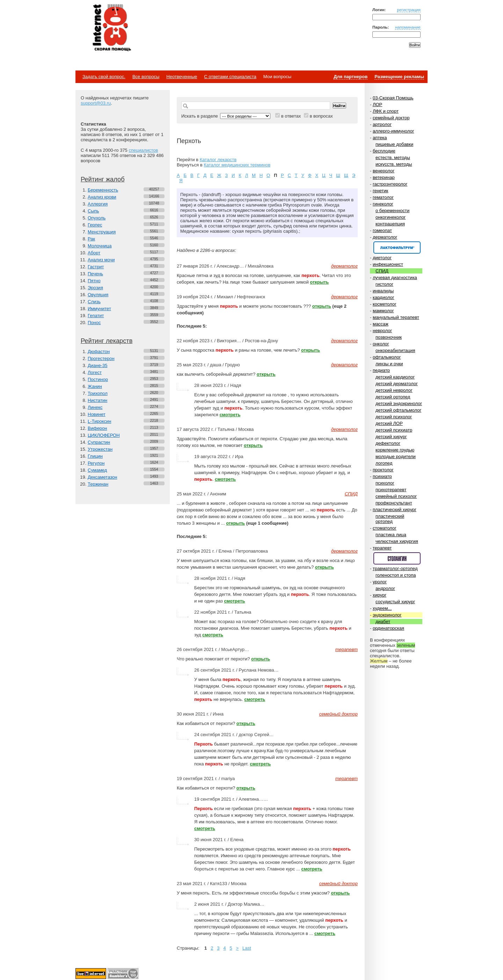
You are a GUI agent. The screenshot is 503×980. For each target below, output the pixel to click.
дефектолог (388, 443)
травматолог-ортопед (395, 568)
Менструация (102, 232)
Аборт (94, 253)
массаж (381, 324)
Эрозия (95, 288)
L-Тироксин (99, 421)
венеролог (384, 171)
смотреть (230, 415)
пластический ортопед (390, 519)
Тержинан (98, 484)
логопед (384, 463)
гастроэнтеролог (390, 184)
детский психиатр (394, 430)
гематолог (383, 197)
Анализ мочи (101, 260)
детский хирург (391, 437)
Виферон (97, 428)
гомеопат (382, 230)
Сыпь (93, 211)
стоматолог (385, 528)
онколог (381, 344)
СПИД (382, 271)
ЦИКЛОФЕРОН (104, 435)
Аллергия (98, 204)
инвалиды (383, 291)
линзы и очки (389, 364)
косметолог (385, 304)
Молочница (100, 246)
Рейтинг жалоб (103, 179)
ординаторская (388, 628)
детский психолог (394, 417)
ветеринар (384, 177)
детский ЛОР (389, 423)
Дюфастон (99, 351)
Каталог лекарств (218, 160)
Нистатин (97, 400)
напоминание (408, 27)
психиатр (382, 476)
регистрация (409, 10)
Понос (94, 323)
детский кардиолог (395, 377)
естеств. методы (393, 158)
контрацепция (390, 224)
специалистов (143, 150)
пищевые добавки (394, 144)
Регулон (96, 463)
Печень (95, 274)
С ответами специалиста (230, 77)
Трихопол (98, 393)
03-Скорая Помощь (393, 98)
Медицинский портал (111, 28)
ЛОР (377, 104)
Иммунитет (99, 309)
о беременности (392, 211)
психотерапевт (391, 490)
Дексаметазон (102, 477)
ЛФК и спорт (386, 111)
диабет (383, 622)
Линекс (95, 407)
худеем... (382, 608)
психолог (385, 483)
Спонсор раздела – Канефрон (397, 248)
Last (247, 948)
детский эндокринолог (399, 403)
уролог (380, 582)
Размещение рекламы (399, 77)
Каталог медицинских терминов (237, 165)
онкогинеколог (391, 217)
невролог (382, 331)
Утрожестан (100, 449)
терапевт (382, 548)
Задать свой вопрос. (104, 77)
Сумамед (97, 470)
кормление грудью (395, 450)
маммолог (383, 311)
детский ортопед (393, 397)
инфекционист (388, 264)
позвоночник (389, 337)
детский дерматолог (397, 384)
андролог (385, 588)
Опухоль (97, 218)
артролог (382, 124)
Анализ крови (102, 197)
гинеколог (383, 204)
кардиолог (384, 297)
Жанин (95, 386)
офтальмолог (387, 357)
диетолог (382, 258)
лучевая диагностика (395, 278)
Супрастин (99, 442)
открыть (319, 282)
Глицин (95, 456)
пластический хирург (395, 510)
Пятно (94, 281)
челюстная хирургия (397, 541)
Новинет (97, 414)
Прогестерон (101, 358)
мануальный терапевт (396, 317)
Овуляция (98, 295)
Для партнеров (351, 77)
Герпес (95, 225)
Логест (95, 372)
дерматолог (385, 237)
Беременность (103, 190)
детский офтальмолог (398, 410)
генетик (381, 191)
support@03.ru (96, 103)
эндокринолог (387, 615)
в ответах (291, 116)
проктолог (383, 470)
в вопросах (321, 116)
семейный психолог (396, 496)
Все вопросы (146, 77)
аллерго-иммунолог (393, 131)
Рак (91, 239)
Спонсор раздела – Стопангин (397, 558)
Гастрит (96, 267)
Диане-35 (98, 365)
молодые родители (396, 457)
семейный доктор (391, 118)
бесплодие (384, 151)
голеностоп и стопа (396, 575)
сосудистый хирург (395, 602)
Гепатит (96, 316)
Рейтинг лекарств (107, 341)
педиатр (381, 370)
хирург (380, 595)
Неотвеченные (182, 77)
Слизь (94, 302)
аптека (380, 138)
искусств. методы (394, 164)
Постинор (98, 379)
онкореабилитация (395, 350)
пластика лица (391, 535)
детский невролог (394, 390)
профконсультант (394, 503)
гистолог (384, 284)
